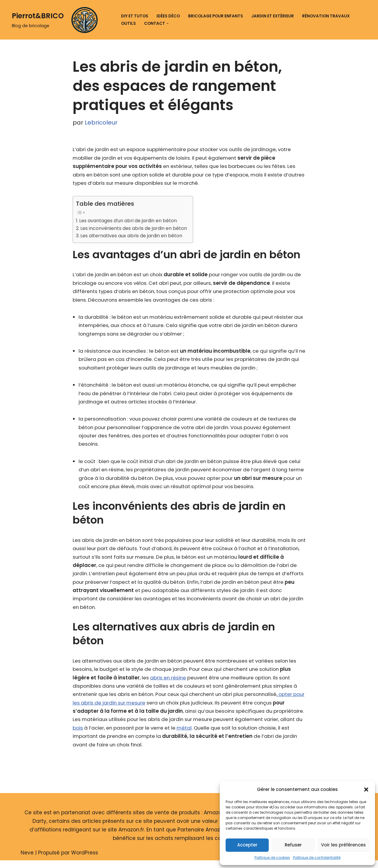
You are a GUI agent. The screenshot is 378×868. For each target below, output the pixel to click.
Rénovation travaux (326, 16)
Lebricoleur (101, 123)
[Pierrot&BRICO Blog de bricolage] (57, 20)
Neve (27, 860)
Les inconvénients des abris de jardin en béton (135, 229)
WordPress (85, 860)
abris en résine (169, 684)
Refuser (293, 845)
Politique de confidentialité (317, 858)
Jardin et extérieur (273, 16)
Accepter (247, 845)
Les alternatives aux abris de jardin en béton (133, 237)
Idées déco (168, 16)
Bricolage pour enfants (216, 16)
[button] (366, 789)
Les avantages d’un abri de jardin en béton (130, 222)
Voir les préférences (343, 845)
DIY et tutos (135, 16)
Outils (128, 23)
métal (230, 735)
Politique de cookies (272, 858)
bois (118, 735)
